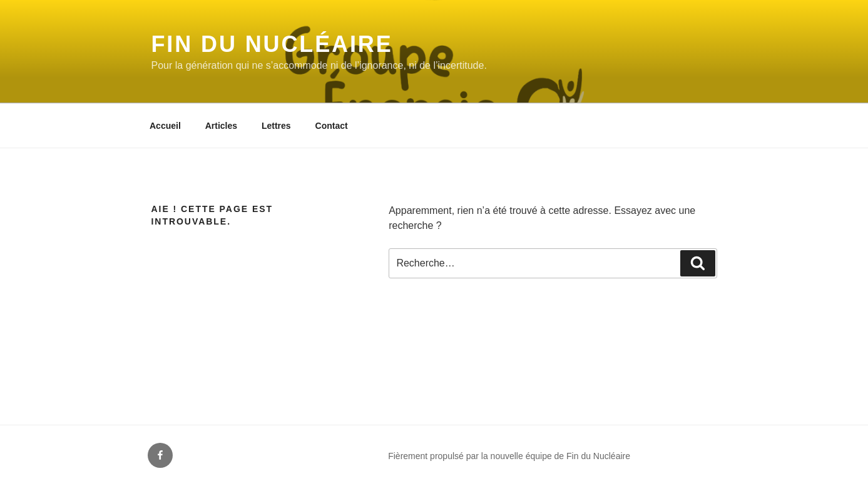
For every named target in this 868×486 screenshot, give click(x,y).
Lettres (276, 126)
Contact (332, 126)
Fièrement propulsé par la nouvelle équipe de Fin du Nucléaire (509, 456)
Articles (221, 126)
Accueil (165, 126)
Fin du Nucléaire (272, 44)
